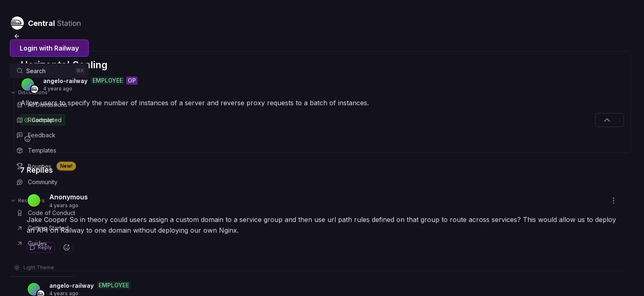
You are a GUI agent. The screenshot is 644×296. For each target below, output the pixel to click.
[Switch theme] (34, 268)
